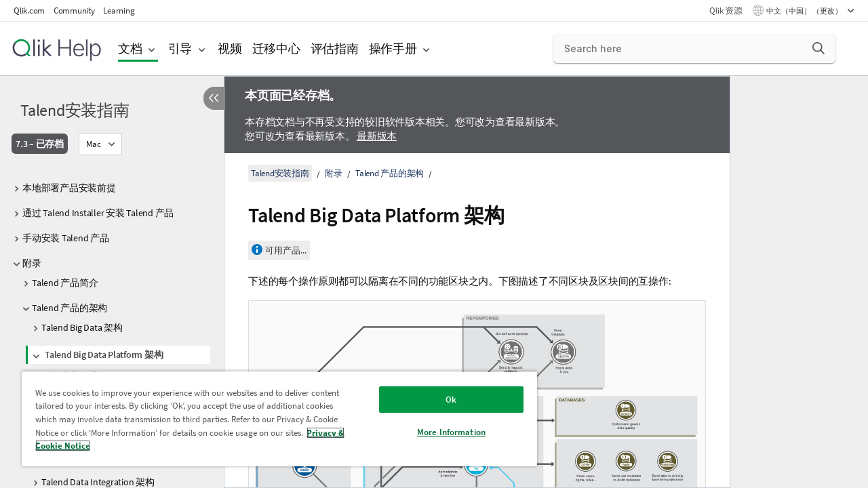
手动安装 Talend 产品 (66, 238)
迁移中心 (276, 48)
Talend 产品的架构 (70, 308)
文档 (130, 48)
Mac (94, 144)
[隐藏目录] (214, 98)
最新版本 (377, 136)
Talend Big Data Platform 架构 (104, 354)
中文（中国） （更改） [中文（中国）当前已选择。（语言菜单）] (805, 11)
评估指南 (335, 48)
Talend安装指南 (75, 110)
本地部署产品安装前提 (69, 188)
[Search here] (694, 49)
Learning (119, 11)
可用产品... (286, 250)
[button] (818, 48)
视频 (230, 48)
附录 (32, 263)
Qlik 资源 (726, 11)
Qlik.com (29, 11)
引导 (180, 48)
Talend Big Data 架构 (82, 327)
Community (74, 11)
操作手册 (393, 48)
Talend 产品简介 (65, 283)
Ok (451, 400)
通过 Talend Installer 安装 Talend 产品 (98, 213)
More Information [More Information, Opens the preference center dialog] (451, 432)
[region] (279, 419)
